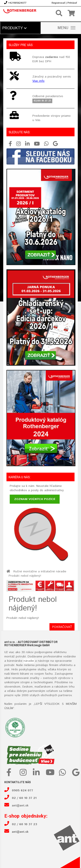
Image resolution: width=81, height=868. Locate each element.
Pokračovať (62, 627)
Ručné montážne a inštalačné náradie (40, 571)
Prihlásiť (72, 3)
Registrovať (58, 3)
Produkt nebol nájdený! (25, 576)
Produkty (14, 28)
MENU (67, 28)
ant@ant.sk (20, 806)
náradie (29, 661)
